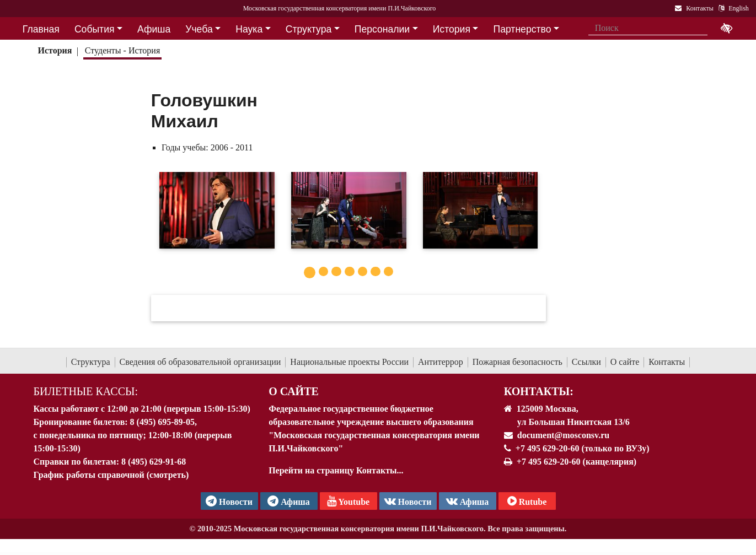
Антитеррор (441, 362)
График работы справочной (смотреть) (111, 475)
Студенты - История (122, 50)
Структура (91, 362)
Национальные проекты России (349, 362)
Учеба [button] (199, 29)
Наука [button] (249, 29)
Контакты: (539, 391)
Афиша (468, 501)
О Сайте (294, 391)
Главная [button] (41, 29)
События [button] (95, 29)
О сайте (625, 362)
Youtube (348, 501)
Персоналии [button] (382, 29)
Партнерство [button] (522, 29)
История (55, 50)
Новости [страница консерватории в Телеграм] (229, 501)
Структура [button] (309, 29)
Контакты (667, 362)
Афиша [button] (154, 29)
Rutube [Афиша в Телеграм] (527, 501)
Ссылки (586, 362)
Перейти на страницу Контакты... (336, 470)
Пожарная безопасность (518, 362)
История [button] (452, 29)
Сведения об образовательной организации (200, 362)
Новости (408, 501)
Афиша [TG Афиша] (289, 501)
